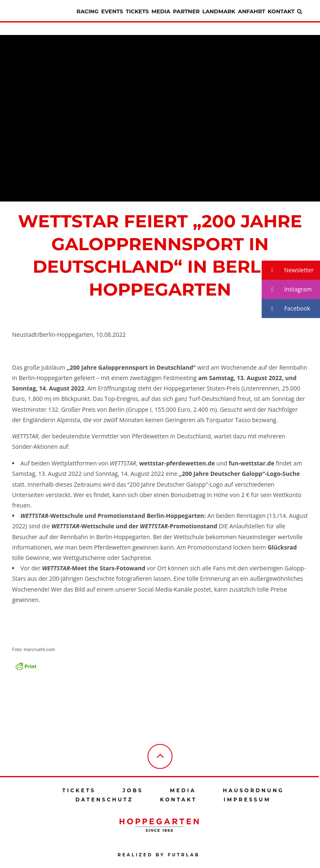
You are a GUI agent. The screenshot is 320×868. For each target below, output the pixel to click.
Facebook (286, 309)
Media (161, 11)
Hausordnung (254, 790)
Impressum (247, 800)
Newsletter (288, 270)
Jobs (133, 790)
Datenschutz (104, 800)
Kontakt (281, 11)
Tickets (137, 11)
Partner (186, 11)
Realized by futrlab (159, 855)
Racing (88, 11)
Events (112, 11)
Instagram (287, 290)
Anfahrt (251, 11)
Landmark (219, 11)
